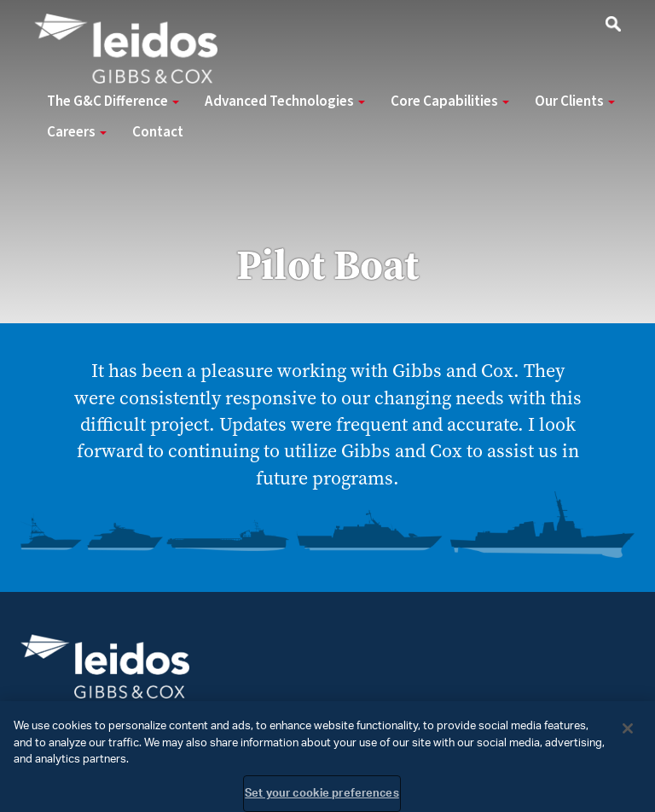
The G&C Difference (113, 101)
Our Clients (575, 101)
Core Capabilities (450, 101)
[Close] (628, 734)
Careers (77, 132)
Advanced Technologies (285, 101)
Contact (158, 132)
